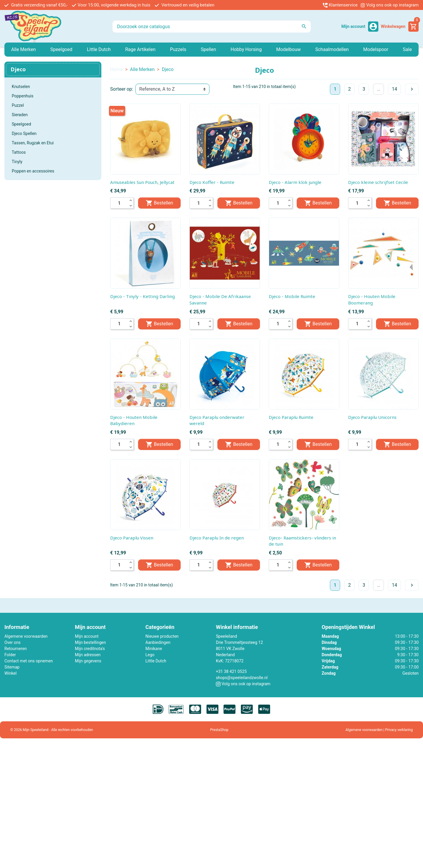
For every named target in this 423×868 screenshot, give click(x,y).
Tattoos (19, 152)
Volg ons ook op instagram (390, 5)
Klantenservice (340, 5)
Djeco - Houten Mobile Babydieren (134, 420)
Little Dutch (156, 661)
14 (395, 89)
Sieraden (20, 115)
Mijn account (87, 636)
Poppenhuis (23, 96)
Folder (10, 655)
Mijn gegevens (88, 661)
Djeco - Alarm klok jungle (295, 182)
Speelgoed (21, 124)
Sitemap (12, 667)
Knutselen (21, 87)
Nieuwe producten (162, 636)
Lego (150, 655)
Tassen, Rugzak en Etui (33, 143)
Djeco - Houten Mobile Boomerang (372, 300)
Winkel (10, 673)
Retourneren (16, 649)
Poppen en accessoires (33, 171)
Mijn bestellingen (90, 642)
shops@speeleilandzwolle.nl (242, 678)
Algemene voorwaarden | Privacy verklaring (379, 730)
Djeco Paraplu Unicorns (372, 417)
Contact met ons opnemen (29, 661)
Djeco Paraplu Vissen (132, 538)
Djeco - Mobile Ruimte (292, 296)
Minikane (154, 649)
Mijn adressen (88, 655)
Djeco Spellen (24, 133)
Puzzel (18, 105)
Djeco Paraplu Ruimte (291, 417)
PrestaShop (219, 730)
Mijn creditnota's (90, 649)
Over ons (12, 642)
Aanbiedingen (158, 642)
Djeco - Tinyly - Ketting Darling (142, 296)
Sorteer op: (122, 89)
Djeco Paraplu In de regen (217, 538)
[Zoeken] (212, 26)
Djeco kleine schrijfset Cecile (378, 182)
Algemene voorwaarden (26, 636)
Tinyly (17, 162)
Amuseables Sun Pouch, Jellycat (142, 182)
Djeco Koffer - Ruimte (212, 182)
